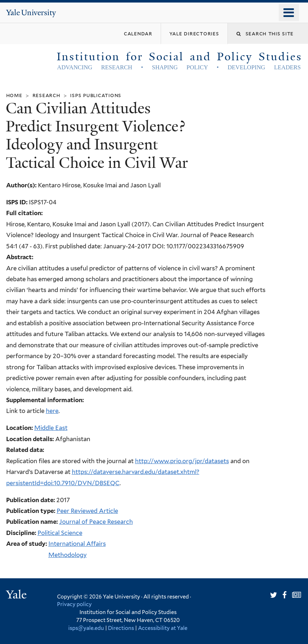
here (52, 411)
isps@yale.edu (86, 628)
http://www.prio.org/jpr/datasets (182, 461)
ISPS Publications (96, 95)
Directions (121, 628)
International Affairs (77, 544)
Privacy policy (74, 604)
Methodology (68, 555)
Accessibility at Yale (163, 628)
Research (46, 95)
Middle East (51, 428)
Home (14, 95)
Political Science (60, 533)
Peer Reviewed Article (87, 511)
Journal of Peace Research (96, 522)
